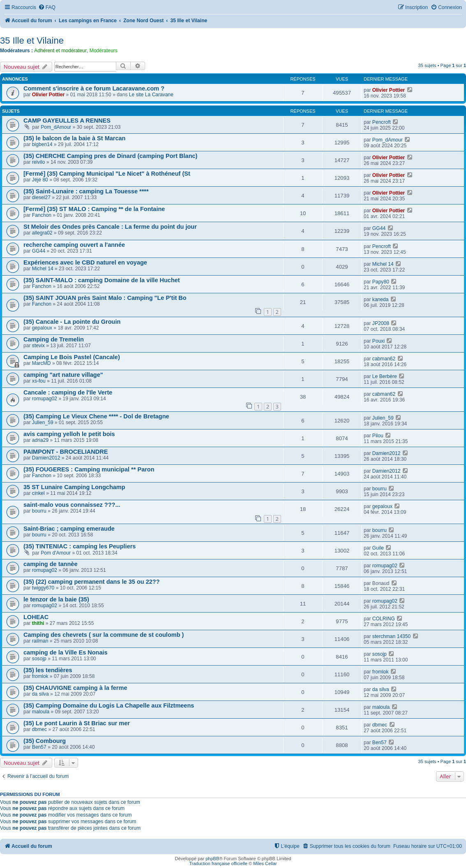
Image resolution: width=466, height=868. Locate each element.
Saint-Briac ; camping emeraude (69, 529)
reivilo (39, 162)
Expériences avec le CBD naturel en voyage (85, 262)
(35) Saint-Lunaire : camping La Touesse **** (86, 191)
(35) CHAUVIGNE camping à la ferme (75, 688)
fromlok (40, 676)
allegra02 (42, 233)
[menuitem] (47, 8)
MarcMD (42, 363)
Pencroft (382, 122)
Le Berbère (385, 376)
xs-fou (39, 381)
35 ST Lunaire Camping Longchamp (74, 487)
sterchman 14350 (391, 636)
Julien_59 (43, 422)
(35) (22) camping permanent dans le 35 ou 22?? (92, 582)
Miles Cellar (265, 863)
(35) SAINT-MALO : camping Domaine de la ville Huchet (102, 280)
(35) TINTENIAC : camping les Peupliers (80, 546)
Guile (378, 548)
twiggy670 (43, 588)
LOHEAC (36, 617)
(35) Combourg (45, 741)
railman (40, 641)
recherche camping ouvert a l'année (74, 245)
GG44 (379, 228)
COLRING (384, 619)
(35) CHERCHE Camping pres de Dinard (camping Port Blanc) (110, 156)
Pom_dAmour (56, 127)
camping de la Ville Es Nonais (66, 652)
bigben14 (42, 144)
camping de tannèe (50, 564)
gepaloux (42, 328)
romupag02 (45, 399)
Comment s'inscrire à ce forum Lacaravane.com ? (94, 88)
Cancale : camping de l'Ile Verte (68, 392)
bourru (379, 489)
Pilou (378, 436)
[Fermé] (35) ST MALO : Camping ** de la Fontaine (94, 209)
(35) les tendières (48, 670)
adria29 (40, 440)
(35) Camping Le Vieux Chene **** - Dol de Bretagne (96, 416)
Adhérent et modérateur (60, 51)
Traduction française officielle (218, 863)
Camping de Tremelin (54, 339)
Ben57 (39, 747)
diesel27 (41, 197)
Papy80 (381, 282)
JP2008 (381, 323)
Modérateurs (104, 51)
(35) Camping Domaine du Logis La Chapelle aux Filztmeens (109, 706)
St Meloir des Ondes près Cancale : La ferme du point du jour (110, 227)
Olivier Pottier (48, 95)
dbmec (39, 729)
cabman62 (384, 359)
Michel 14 (43, 269)
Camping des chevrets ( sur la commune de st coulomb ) (104, 635)
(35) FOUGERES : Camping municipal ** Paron (89, 469)
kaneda (381, 299)
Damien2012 (46, 458)
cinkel (38, 493)
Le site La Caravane (151, 95)
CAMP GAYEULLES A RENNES (67, 121)
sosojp (39, 659)
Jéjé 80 (40, 180)
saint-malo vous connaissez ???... (72, 505)
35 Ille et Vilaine (32, 41)
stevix (38, 346)
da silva (40, 694)
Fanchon (42, 215)
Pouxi (378, 341)
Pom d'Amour (56, 553)
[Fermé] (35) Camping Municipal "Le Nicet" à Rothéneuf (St (107, 174)
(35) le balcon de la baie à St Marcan (74, 138)
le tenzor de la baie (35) (56, 599)
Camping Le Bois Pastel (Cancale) (72, 357)
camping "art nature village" (63, 375)
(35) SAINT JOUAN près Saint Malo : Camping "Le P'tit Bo (105, 298)
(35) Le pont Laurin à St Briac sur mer (77, 723)
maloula (41, 712)
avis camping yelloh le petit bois (69, 434)
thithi (38, 623)
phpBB (212, 859)
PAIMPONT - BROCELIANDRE (66, 452)
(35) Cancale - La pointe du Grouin (72, 322)
